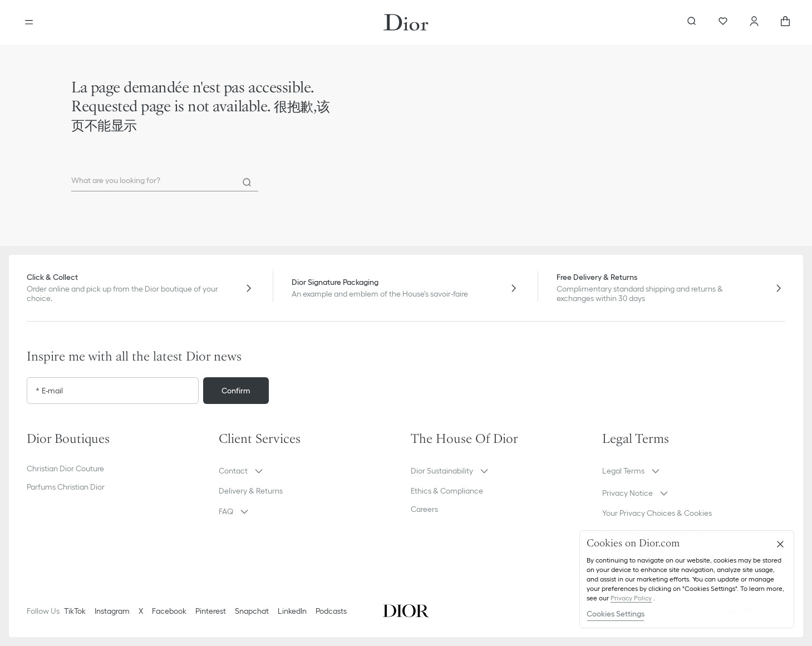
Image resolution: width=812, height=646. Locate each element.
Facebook (169, 611)
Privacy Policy (631, 598)
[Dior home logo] (406, 22)
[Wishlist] (723, 22)
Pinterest (211, 611)
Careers (424, 509)
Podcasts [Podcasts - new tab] (331, 611)
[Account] (754, 22)
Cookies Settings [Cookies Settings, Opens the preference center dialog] (616, 614)
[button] (310, 471)
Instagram (112, 611)
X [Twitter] (141, 611)
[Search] (247, 183)
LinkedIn (292, 611)
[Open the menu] (29, 22)
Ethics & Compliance (447, 491)
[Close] (780, 544)
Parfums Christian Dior (66, 487)
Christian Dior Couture (65, 469)
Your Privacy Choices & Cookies (657, 513)
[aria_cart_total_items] (785, 22)
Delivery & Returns (251, 491)
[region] (687, 579)
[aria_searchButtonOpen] (692, 22)
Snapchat (252, 611)
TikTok (75, 611)
